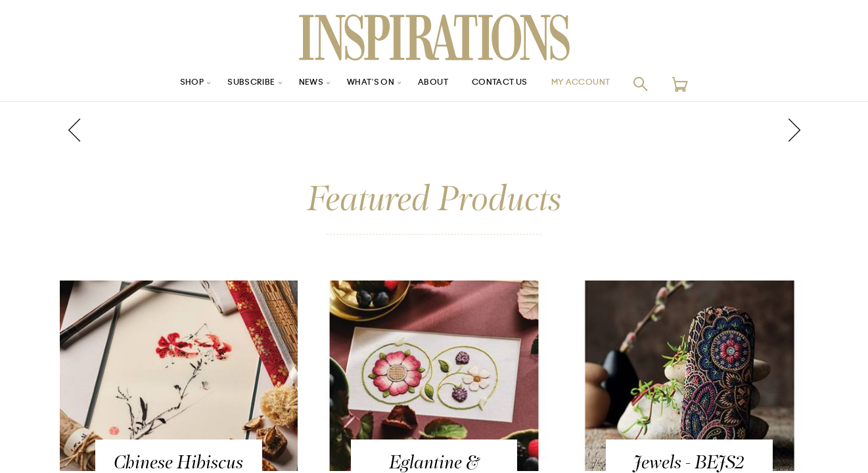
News (302, 84)
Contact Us (507, 84)
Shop (171, 84)
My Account (597, 84)
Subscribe (237, 84)
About (434, 84)
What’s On (367, 84)
